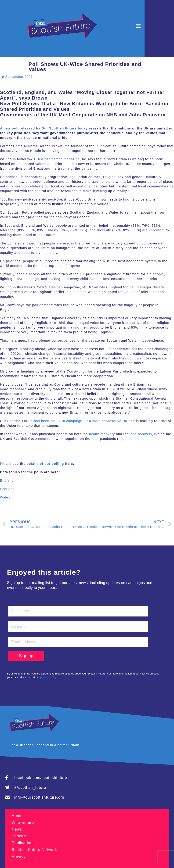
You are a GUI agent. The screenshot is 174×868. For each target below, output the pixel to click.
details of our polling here (50, 464)
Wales (5, 497)
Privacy (19, 856)
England (7, 481)
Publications (23, 843)
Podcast (19, 836)
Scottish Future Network (34, 850)
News (17, 829)
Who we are (23, 823)
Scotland (7, 489)
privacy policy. (49, 677)
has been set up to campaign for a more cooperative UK (81, 421)
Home (17, 816)
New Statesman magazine (58, 159)
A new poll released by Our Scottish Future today (44, 128)
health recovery (102, 434)
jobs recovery (141, 434)
